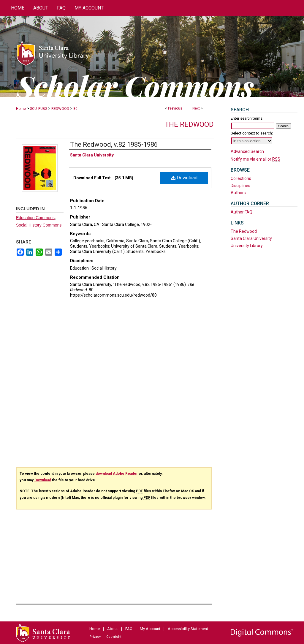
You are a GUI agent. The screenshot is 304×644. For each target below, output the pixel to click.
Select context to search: (252, 133)
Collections (241, 178)
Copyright (114, 637)
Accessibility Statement (188, 629)
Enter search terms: (247, 118)
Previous (175, 108)
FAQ (129, 629)
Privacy (95, 637)
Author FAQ (242, 212)
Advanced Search (247, 151)
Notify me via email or (255, 159)
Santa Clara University (251, 238)
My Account (150, 629)
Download (184, 178)
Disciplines (240, 186)
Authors (238, 193)
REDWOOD (60, 109)
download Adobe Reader (117, 474)
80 (75, 109)
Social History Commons (39, 225)
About (113, 629)
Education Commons (35, 218)
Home (21, 109)
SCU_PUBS (39, 109)
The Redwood (189, 124)
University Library (247, 246)
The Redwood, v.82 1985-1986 (114, 144)
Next (196, 108)
